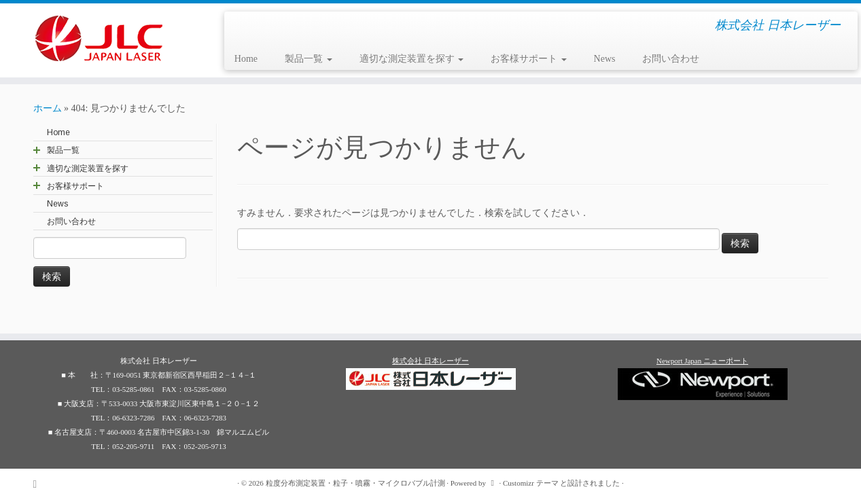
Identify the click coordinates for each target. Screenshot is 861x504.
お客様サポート (529, 59)
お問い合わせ (671, 59)
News (605, 59)
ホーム (48, 108)
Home (246, 59)
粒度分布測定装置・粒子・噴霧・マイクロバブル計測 (355, 483)
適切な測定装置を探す (412, 59)
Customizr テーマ (531, 483)
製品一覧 (309, 59)
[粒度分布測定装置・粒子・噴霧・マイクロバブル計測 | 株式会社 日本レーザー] (99, 38)
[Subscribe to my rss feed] (40, 484)
